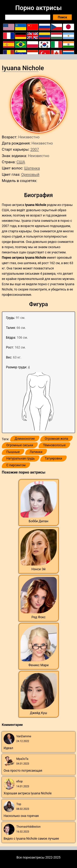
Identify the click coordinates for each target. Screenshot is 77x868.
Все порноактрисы (31, 857)
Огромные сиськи (20, 445)
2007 (35, 149)
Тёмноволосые (54, 445)
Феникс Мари (38, 665)
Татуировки (53, 458)
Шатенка (32, 168)
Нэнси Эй (39, 569)
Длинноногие (25, 439)
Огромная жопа (56, 439)
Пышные (13, 452)
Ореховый (30, 174)
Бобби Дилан (38, 521)
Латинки (36, 452)
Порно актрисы (38, 8)
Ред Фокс (39, 617)
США (21, 162)
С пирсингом (16, 465)
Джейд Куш (38, 713)
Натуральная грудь (21, 458)
